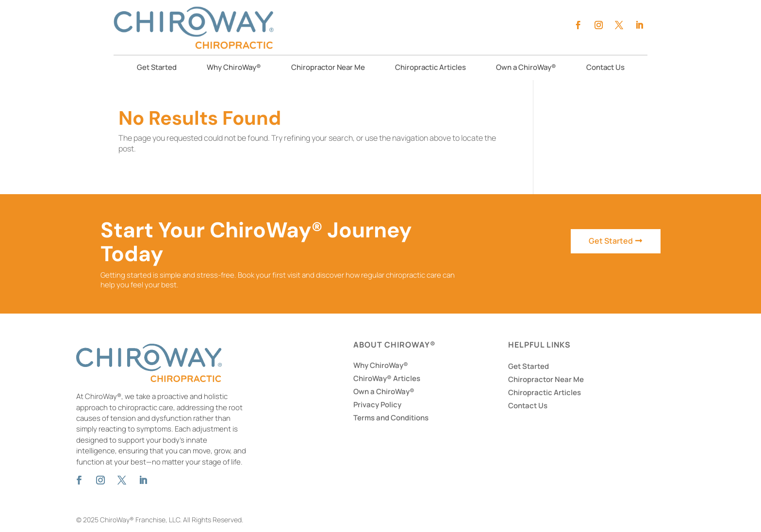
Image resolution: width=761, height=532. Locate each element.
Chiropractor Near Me (328, 68)
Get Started (157, 68)
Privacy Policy (377, 405)
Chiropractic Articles (430, 68)
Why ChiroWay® (234, 68)
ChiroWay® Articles (387, 378)
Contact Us (605, 68)
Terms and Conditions (391, 418)
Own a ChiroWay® (526, 68)
